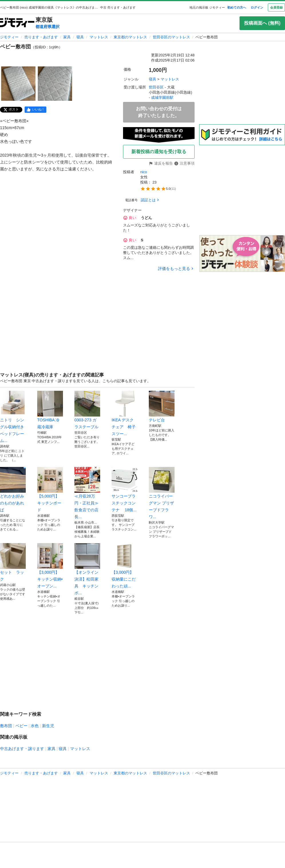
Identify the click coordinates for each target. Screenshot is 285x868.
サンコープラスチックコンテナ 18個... (124, 490)
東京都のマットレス (130, 37)
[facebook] (35, 110)
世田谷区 (156, 87)
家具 (67, 37)
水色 (35, 726)
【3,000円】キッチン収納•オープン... (50, 566)
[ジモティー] (17, 23)
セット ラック (13, 562)
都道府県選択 (47, 27)
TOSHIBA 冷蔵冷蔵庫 (50, 410)
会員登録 (276, 7)
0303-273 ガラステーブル (87, 410)
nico (144, 172)
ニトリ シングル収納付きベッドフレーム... (13, 417)
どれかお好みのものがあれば (13, 490)
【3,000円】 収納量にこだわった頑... (124, 566)
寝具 (80, 37)
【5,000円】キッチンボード (50, 490)
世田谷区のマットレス (171, 37)
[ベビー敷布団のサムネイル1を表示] (18, 84)
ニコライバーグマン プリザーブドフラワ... (162, 493)
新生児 (48, 726)
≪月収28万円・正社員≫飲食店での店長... (87, 493)
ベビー (21, 726)
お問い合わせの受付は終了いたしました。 (159, 112)
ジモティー (9, 37)
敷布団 (6, 726)
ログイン (257, 7)
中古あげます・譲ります (22, 749)
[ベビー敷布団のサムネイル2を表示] (55, 84)
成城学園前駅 (162, 97)
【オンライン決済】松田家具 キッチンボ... (87, 569)
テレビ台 (162, 407)
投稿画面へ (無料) (262, 23)
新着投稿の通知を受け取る (159, 152)
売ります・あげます (41, 37)
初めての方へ (237, 7)
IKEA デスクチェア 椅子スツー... (124, 413)
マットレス (99, 37)
